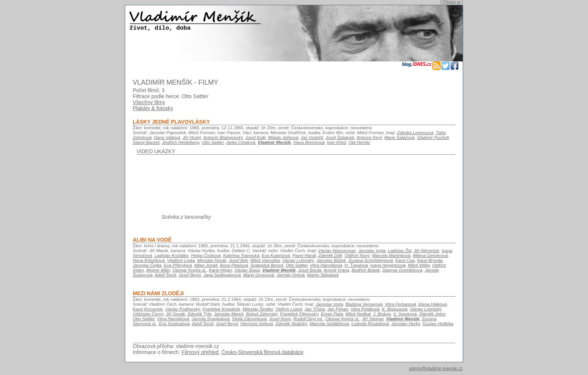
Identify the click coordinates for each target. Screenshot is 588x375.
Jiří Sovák (175, 314)
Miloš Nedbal (358, 314)
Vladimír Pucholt (433, 137)
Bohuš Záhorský (262, 314)
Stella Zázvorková (249, 319)
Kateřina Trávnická (241, 255)
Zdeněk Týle (199, 314)
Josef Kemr (280, 319)
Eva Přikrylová (178, 265)
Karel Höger (220, 270)
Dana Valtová (167, 137)
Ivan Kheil (337, 142)
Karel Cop (405, 260)
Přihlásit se (452, 2)
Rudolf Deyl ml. (308, 319)
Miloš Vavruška (265, 260)
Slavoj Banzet (146, 142)
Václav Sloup (247, 270)
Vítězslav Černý (148, 314)
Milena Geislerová (430, 255)
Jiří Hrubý (192, 137)
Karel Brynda (430, 260)
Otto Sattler (213, 142)
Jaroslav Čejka (147, 265)
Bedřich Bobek (366, 270)
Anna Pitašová (234, 265)
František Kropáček (221, 309)
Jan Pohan (338, 309)
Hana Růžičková (149, 260)
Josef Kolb (255, 137)
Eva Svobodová (174, 323)
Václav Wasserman (337, 250)
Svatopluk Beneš (267, 265)
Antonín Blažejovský (223, 137)
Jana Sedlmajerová (222, 275)
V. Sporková (405, 314)
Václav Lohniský (298, 260)
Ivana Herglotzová (388, 265)
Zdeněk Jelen (432, 314)
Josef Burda (310, 270)
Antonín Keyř (369, 137)
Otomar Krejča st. (190, 270)
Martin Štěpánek (323, 275)
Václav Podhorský (182, 309)
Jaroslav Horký (406, 323)
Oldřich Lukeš (289, 309)
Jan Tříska (315, 309)
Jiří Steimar (373, 319)
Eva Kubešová (276, 255)
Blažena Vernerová (364, 304)
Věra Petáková (365, 309)
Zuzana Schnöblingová (371, 260)
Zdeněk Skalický (291, 323)
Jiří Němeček (426, 250)
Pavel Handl (304, 255)
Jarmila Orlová (290, 275)
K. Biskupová (394, 309)
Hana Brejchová (309, 142)
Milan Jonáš (206, 265)
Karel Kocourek (148, 309)
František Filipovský (299, 314)
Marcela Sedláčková (329, 323)
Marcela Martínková (391, 255)
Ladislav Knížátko (172, 255)
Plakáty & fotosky (153, 108)
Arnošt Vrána (336, 270)
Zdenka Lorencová (415, 132)
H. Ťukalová (356, 265)
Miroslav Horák (212, 260)
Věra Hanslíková (326, 265)
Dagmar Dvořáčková (402, 270)
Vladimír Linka (181, 260)
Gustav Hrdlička (438, 323)
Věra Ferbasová (400, 304)
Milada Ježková (283, 137)
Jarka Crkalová (241, 142)
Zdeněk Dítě (330, 255)
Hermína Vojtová (256, 323)
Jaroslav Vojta (372, 250)
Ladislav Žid (399, 250)
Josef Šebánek (340, 137)
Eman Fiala (332, 314)
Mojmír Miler (158, 270)
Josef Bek (238, 260)
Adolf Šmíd (166, 275)
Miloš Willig (419, 265)
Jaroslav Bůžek (331, 260)
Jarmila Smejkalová (211, 319)
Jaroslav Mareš (229, 314)
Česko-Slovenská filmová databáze (263, 352)
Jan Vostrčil (312, 137)
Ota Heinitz (359, 142)
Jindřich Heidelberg (181, 142)
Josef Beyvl (190, 275)
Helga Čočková (206, 255)
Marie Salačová (399, 137)
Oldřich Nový (357, 255)
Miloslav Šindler (258, 309)
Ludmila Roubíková (370, 323)
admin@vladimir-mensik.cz (436, 369)
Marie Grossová (258, 275)
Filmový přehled (200, 352)
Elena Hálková (433, 304)
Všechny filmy (149, 102)
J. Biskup (382, 314)
